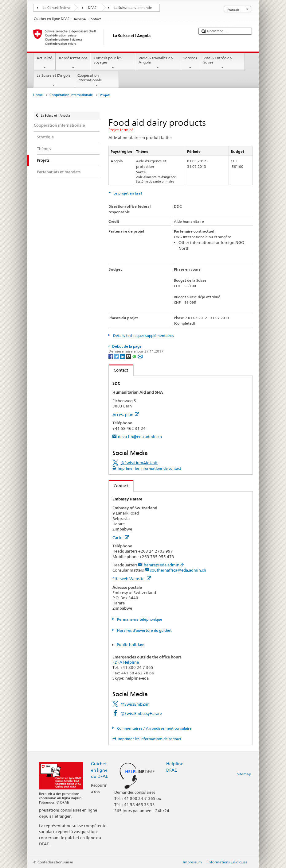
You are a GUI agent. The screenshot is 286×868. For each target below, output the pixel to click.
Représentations (73, 63)
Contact (119, 370)
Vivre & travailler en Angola (158, 63)
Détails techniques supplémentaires (143, 336)
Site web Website (132, 579)
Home (38, 95)
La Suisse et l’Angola (54, 80)
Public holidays (131, 645)
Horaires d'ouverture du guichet (144, 630)
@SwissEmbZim (135, 704)
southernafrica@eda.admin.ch (178, 570)
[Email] (140, 356)
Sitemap (244, 774)
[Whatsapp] (135, 356)
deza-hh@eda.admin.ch (140, 437)
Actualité (45, 63)
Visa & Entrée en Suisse (222, 63)
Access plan (126, 415)
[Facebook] (111, 356)
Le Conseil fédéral (57, 8)
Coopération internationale (96, 80)
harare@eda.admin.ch (164, 565)
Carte (121, 538)
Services (190, 63)
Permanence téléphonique (139, 619)
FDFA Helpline (126, 662)
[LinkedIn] (123, 356)
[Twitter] (117, 356)
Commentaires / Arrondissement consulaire (154, 728)
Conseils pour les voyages (113, 63)
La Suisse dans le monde (133, 8)
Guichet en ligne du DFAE (100, 770)
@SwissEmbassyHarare (141, 713)
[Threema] (129, 356)
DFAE (92, 8)
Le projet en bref (127, 193)
